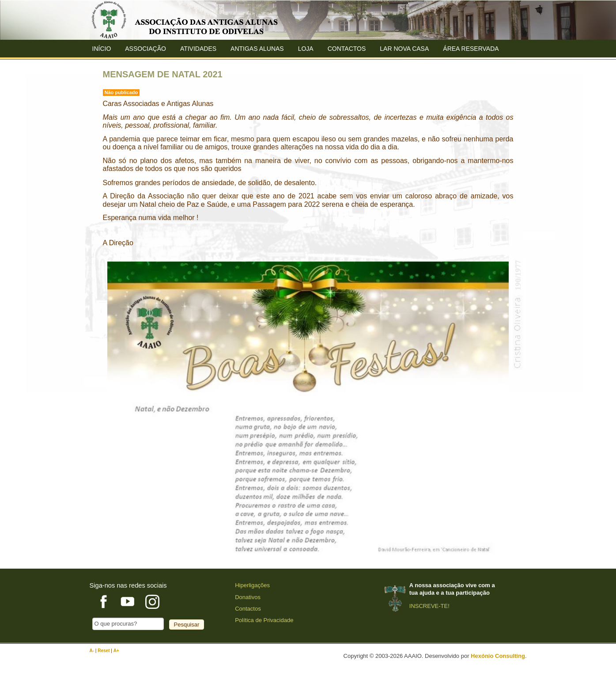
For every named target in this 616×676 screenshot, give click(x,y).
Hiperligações (252, 585)
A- (93, 651)
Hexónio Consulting (498, 656)
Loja (306, 49)
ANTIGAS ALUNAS (257, 49)
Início (102, 49)
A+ (116, 651)
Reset (104, 651)
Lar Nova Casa (404, 49)
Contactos (347, 49)
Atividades (198, 49)
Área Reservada (471, 49)
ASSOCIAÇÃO (145, 49)
